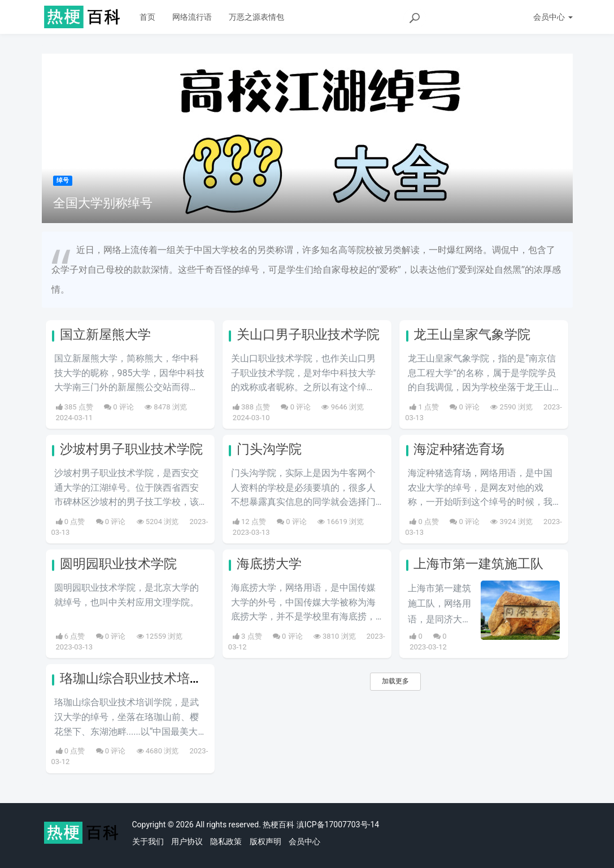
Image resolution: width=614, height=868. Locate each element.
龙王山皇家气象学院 (472, 335)
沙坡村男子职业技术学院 (131, 449)
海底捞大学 (269, 564)
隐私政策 (226, 841)
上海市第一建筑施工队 (478, 564)
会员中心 (304, 841)
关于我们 (148, 841)
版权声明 (265, 841)
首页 (147, 17)
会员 (553, 17)
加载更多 (395, 681)
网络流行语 (192, 17)
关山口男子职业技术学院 (308, 335)
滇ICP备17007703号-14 (338, 825)
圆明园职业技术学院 (118, 564)
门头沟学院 (269, 449)
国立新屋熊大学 (105, 335)
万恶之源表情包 (256, 17)
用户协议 (187, 841)
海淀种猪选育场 (459, 449)
